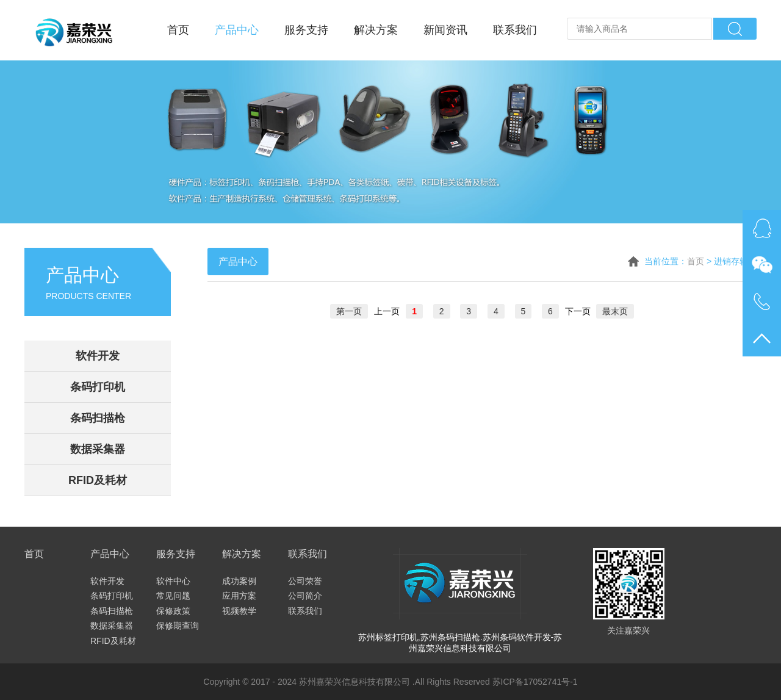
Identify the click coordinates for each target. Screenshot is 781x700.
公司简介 (305, 596)
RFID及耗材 (98, 480)
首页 (178, 30)
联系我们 (515, 30)
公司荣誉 (305, 581)
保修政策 (173, 611)
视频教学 (239, 611)
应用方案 (239, 596)
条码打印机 (98, 387)
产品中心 (237, 30)
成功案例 (239, 581)
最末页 (615, 311)
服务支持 (306, 30)
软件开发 (98, 356)
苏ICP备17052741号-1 (535, 682)
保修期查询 (178, 626)
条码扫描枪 (98, 418)
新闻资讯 (445, 30)
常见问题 (173, 596)
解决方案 (376, 30)
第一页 (349, 311)
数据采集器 (98, 449)
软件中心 (173, 581)
